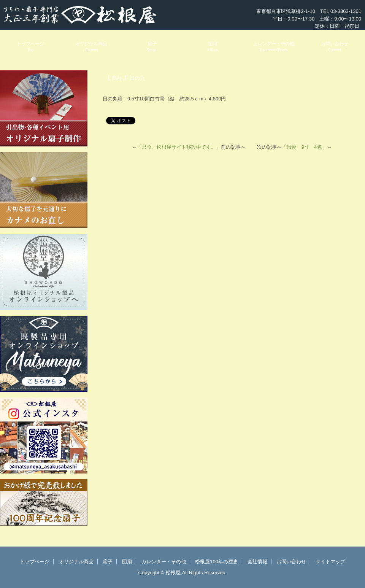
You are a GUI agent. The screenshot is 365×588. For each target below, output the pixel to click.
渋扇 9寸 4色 (304, 147)
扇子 (152, 47)
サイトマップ (330, 562)
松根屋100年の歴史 (217, 562)
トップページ (30, 47)
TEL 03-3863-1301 (341, 11)
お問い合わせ (335, 47)
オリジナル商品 (91, 47)
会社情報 (257, 562)
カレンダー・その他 (274, 47)
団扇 (213, 47)
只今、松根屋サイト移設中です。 (179, 147)
